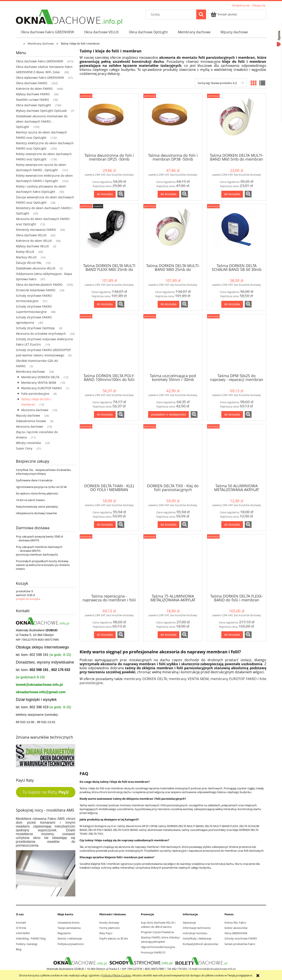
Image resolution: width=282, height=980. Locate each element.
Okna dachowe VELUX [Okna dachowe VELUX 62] (31, 235)
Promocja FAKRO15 (153, 952)
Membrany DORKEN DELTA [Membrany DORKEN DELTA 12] (40, 377)
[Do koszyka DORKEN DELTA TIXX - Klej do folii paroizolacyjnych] (168, 525)
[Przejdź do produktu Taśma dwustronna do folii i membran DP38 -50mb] (173, 123)
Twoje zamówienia (69, 928)
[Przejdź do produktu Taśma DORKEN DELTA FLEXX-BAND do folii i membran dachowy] (237, 564)
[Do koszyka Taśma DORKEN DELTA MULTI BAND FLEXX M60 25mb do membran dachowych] (105, 304)
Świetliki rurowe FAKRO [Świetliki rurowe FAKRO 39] (32, 100)
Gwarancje (189, 923)
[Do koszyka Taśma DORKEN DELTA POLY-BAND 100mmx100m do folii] (105, 415)
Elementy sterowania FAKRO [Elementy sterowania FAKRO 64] (36, 230)
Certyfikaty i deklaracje (197, 938)
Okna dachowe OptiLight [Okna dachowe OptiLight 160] (33, 105)
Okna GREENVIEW (236, 933)
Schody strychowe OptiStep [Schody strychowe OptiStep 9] (35, 328)
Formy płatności (109, 928)
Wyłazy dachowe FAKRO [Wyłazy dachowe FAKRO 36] (33, 94)
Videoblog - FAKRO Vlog (31, 938)
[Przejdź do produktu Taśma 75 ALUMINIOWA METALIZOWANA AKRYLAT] (173, 564)
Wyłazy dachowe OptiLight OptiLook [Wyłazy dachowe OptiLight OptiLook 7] (41, 111)
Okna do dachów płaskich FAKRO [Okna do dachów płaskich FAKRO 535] (39, 285)
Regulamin (64, 933)
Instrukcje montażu (195, 933)
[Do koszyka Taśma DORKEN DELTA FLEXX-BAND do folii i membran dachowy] (232, 635)
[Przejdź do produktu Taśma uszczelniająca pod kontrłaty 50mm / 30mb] (173, 343)
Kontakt (21, 923)
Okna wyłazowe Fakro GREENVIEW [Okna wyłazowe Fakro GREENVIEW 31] (40, 78)
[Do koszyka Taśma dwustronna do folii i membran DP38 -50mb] (168, 194)
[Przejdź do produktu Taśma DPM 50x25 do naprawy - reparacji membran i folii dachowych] (237, 343)
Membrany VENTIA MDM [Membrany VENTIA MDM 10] (39, 383)
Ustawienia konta (68, 923)
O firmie (21, 928)
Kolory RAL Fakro (235, 923)
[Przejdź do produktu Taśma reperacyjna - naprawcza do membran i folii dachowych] (109, 564)
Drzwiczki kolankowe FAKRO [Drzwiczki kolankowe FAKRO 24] (36, 290)
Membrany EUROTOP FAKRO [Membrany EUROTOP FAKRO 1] (41, 388)
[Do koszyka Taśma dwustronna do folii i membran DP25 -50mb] (105, 194)
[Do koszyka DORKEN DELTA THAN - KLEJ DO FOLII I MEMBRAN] (105, 525)
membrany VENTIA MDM (189, 679)
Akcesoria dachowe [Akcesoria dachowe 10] (35, 410)
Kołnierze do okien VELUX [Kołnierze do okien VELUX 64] (34, 241)
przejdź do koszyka (28, 599)
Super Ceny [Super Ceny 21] (24, 448)
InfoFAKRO (23, 933)
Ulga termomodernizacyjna (158, 947)
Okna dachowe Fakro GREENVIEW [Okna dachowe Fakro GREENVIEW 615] (39, 61)
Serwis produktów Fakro (240, 944)
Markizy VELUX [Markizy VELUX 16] (26, 257)
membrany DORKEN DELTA (145, 679)
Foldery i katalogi (27, 944)
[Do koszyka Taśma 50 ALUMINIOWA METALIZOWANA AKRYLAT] (232, 525)
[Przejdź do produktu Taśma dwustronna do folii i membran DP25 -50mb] (109, 123)
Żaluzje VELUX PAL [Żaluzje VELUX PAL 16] (29, 263)
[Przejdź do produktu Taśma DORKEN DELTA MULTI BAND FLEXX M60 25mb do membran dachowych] (109, 233)
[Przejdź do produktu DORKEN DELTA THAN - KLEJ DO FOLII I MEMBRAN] (109, 454)
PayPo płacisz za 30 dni (114, 938)
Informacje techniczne (197, 928)
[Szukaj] (201, 14)
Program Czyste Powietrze (157, 932)
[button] (121, 194)
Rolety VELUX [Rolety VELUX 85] (25, 252)
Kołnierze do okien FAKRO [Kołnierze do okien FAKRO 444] (34, 89)
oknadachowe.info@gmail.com (41, 692)
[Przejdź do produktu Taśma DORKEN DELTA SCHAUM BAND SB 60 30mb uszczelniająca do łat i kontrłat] (237, 233)
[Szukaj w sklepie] (172, 14)
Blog (19, 949)
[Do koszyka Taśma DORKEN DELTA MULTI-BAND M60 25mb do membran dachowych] (168, 304)
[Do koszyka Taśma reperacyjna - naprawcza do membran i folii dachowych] (105, 635)
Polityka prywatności (71, 944)
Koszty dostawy (109, 923)
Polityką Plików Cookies (116, 975)
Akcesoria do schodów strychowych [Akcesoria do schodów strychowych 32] (41, 334)
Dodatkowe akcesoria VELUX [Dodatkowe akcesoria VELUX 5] (36, 268)
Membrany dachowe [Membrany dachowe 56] (30, 372)
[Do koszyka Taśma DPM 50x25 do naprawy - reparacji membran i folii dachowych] (232, 415)
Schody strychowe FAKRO (241, 938)
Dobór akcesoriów (236, 928)
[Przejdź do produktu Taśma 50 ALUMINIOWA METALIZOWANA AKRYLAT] (237, 454)
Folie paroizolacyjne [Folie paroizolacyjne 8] (35, 394)
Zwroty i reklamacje (70, 938)
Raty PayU (106, 933)
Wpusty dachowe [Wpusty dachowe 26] (28, 415)
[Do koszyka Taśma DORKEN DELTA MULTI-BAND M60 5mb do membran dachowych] (232, 194)
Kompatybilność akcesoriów (200, 944)
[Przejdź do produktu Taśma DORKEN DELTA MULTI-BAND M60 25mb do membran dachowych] (173, 233)
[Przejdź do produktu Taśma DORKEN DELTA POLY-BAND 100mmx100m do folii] (109, 343)
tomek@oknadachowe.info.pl (39, 685)
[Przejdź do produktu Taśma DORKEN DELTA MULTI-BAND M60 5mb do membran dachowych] (237, 123)
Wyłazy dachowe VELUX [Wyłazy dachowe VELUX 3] (32, 246)
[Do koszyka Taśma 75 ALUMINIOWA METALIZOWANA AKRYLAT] (168, 635)
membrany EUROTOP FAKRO (234, 679)
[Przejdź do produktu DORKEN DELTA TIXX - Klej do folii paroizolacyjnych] (173, 454)
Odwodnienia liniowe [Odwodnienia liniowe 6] (31, 421)
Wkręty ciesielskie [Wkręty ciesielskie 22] (28, 443)
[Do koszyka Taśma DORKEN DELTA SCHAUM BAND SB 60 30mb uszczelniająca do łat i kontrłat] (232, 304)
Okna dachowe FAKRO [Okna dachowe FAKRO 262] (32, 83)
